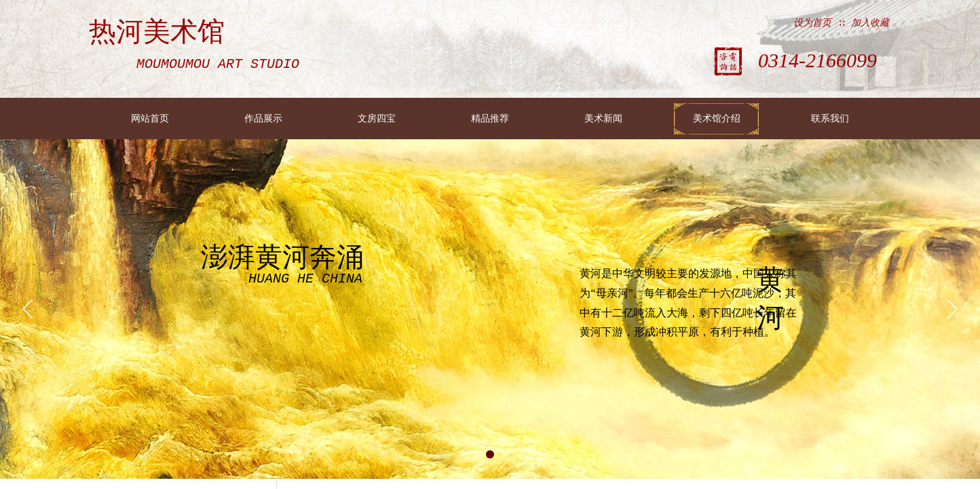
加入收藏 (870, 23)
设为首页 (812, 23)
